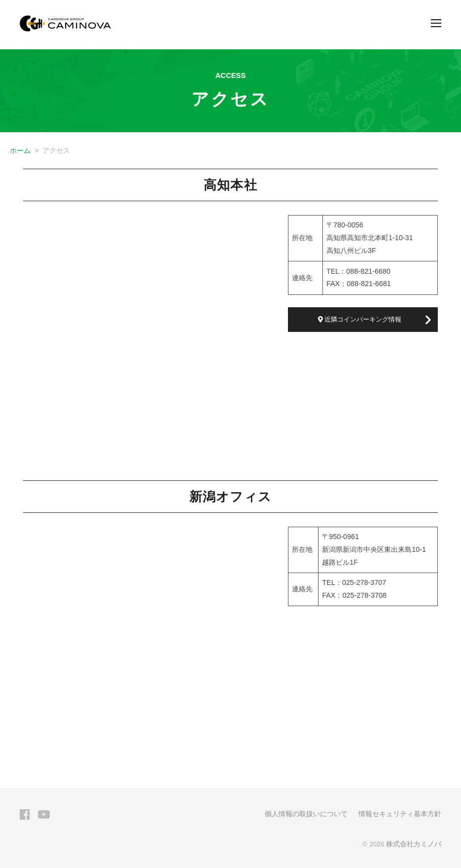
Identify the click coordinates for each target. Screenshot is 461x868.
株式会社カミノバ (414, 844)
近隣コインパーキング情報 (360, 319)
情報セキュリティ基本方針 (400, 814)
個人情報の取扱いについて (306, 814)
